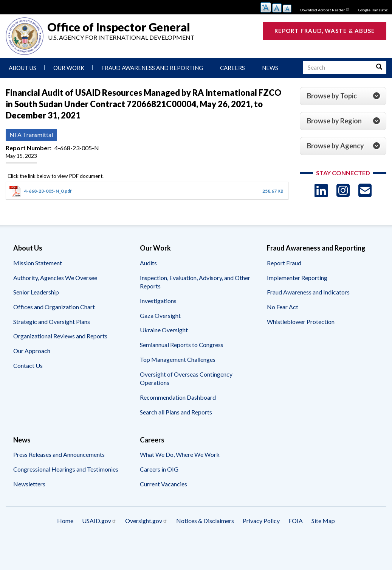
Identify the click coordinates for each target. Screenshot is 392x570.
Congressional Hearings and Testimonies (66, 469)
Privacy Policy (261, 521)
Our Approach (32, 351)
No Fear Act (283, 307)
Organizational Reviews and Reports (60, 336)
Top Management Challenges (178, 359)
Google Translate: (373, 10)
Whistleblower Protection (301, 322)
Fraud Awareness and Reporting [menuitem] (152, 68)
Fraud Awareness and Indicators (308, 292)
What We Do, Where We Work (180, 454)
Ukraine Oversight (164, 330)
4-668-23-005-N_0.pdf (48, 191)
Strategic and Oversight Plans (52, 322)
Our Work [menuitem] (69, 68)
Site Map (323, 521)
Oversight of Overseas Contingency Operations (186, 378)
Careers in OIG (159, 469)
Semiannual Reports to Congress (182, 345)
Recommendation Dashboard (178, 397)
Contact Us (28, 365)
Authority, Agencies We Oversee (55, 278)
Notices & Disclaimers (205, 521)
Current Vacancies (163, 484)
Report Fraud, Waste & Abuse (325, 31)
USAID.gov (99, 521)
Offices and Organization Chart (54, 307)
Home (65, 521)
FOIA (296, 521)
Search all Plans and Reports (176, 412)
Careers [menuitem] (232, 68)
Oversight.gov (146, 521)
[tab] (343, 96)
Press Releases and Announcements (59, 454)
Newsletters (29, 484)
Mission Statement (38, 263)
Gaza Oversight (160, 315)
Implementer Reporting (297, 278)
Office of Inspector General (119, 27)
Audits (148, 263)
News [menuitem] (270, 68)
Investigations (158, 301)
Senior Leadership (36, 292)
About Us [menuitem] (22, 68)
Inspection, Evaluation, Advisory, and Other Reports (195, 282)
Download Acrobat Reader (325, 9)
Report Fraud (284, 263)
